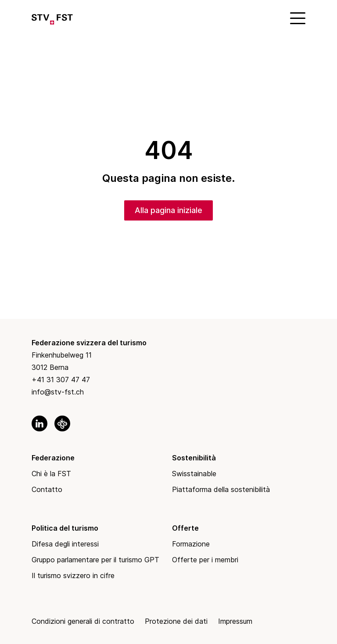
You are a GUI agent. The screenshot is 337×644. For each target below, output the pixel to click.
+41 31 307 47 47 (61, 380)
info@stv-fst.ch (58, 392)
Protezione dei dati (176, 621)
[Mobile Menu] (297, 18)
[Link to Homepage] (52, 18)
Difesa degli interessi (65, 544)
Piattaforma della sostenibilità (221, 489)
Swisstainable (194, 474)
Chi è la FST (51, 474)
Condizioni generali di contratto (83, 621)
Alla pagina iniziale (168, 210)
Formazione (191, 544)
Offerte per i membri (205, 560)
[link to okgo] (62, 423)
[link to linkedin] (39, 423)
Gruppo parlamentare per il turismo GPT (95, 560)
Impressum (235, 621)
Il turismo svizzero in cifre (73, 575)
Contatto (47, 489)
